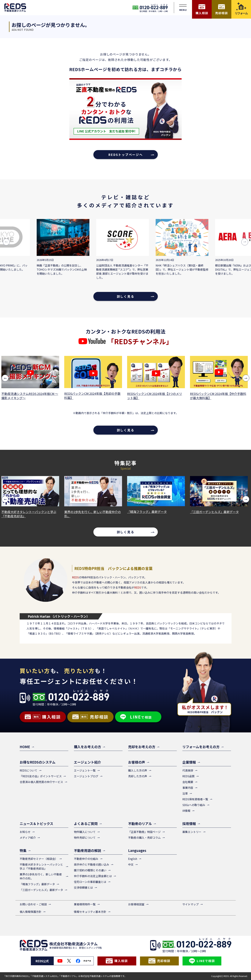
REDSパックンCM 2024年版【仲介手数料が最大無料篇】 (219, 396)
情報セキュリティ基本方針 (90, 912)
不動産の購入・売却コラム (144, 838)
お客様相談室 (136, 904)
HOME (25, 747)
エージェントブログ (86, 776)
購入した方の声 (138, 770)
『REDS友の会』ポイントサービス (41, 776)
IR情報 (186, 811)
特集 (23, 850)
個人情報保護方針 (31, 912)
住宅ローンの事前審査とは (90, 882)
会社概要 (188, 782)
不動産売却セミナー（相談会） (39, 859)
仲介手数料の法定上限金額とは (93, 876)
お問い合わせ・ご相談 (33, 904)
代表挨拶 (188, 770)
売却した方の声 (138, 776)
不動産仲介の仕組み (86, 859)
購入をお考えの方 (87, 747)
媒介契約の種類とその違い (90, 870)
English (133, 859)
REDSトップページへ (126, 155)
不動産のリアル (140, 824)
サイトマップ (190, 904)
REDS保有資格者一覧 (195, 799)
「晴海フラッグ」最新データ (148, 512)
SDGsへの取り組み (194, 805)
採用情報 (189, 824)
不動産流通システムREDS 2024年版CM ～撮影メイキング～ (31, 396)
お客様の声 (137, 762)
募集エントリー (192, 832)
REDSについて (28, 770)
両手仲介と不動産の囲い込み (92, 864)
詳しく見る (126, 296)
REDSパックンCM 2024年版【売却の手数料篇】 (94, 396)
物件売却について (85, 838)
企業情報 (189, 762)
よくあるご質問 (86, 824)
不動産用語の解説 (87, 850)
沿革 (185, 793)
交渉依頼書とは (83, 887)
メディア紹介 (28, 838)
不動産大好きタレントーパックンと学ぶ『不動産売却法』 (30, 514)
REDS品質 (188, 776)
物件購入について (85, 832)
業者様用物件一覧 (85, 904)
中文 (131, 864)
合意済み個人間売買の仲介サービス (41, 782)
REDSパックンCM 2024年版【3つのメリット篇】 (156, 396)
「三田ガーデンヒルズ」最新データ (216, 512)
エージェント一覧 (85, 770)
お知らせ (25, 832)
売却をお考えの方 (142, 747)
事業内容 (188, 788)
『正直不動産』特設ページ (144, 832)
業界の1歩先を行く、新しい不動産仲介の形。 (94, 514)
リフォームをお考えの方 (201, 747)
